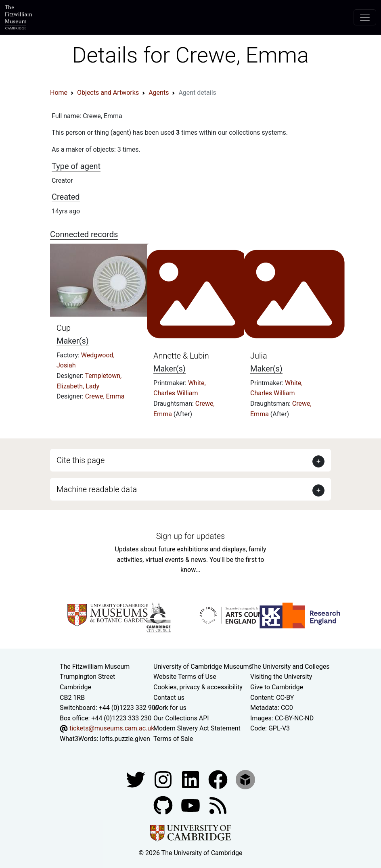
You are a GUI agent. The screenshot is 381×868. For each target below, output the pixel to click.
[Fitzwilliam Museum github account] (164, 805)
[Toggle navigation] (365, 17)
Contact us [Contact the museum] (169, 698)
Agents (159, 93)
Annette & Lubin (181, 356)
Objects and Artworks (108, 93)
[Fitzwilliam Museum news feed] (218, 805)
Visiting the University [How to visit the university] (281, 677)
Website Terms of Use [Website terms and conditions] (185, 677)
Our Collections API (181, 718)
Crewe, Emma (105, 396)
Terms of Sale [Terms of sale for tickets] (173, 739)
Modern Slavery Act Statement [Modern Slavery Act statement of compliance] (197, 728)
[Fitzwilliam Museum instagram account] (164, 779)
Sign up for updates (190, 536)
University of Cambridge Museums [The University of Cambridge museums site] (203, 667)
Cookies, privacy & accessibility (198, 687)
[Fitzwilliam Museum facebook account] (191, 779)
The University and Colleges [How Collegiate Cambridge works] (290, 667)
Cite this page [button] (81, 460)
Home (59, 93)
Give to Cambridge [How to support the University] (277, 687)
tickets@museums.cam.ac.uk (112, 728)
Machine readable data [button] (97, 489)
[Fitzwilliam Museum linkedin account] (219, 779)
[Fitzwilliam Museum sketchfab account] (245, 779)
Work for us (170, 708)
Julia (259, 356)
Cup (64, 328)
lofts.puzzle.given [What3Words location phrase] (125, 739)
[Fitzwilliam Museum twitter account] (136, 779)
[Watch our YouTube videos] (191, 805)
